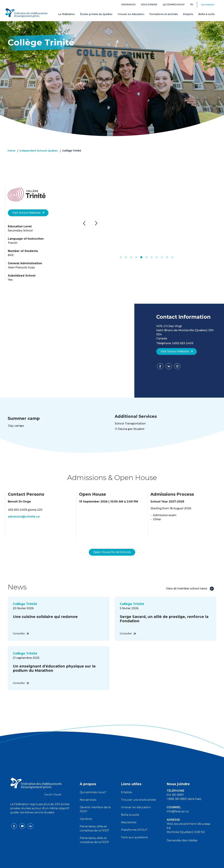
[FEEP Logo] (26, 12)
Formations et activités (164, 14)
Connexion (208, 5)
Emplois (188, 14)
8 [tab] (157, 257)
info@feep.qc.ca (178, 803)
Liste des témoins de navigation (149, 863)
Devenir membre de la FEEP (95, 801)
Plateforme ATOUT (134, 822)
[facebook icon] (14, 818)
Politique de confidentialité (112, 863)
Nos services (88, 792)
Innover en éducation (131, 14)
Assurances (128, 5)
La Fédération (66, 14)
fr (192, 5)
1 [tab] (121, 257)
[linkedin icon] (30, 818)
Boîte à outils (206, 14)
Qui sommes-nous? (174, 5)
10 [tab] (167, 257)
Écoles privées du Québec (96, 14)
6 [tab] (146, 257)
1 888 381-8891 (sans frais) (184, 791)
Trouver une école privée (139, 792)
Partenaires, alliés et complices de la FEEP (94, 820)
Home (11, 151)
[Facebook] (161, 367)
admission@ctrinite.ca (24, 517)
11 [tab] (172, 257)
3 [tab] (131, 257)
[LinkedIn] (169, 367)
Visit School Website (28, 213)
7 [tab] (152, 257)
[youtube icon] (23, 818)
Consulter (21, 625)
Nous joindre (149, 5)
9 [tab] (162, 257)
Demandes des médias (182, 832)
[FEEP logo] (36, 778)
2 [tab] (126, 257)
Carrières (86, 811)
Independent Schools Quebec (39, 151)
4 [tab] (136, 257)
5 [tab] (141, 257)
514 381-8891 (175, 787)
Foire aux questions (134, 829)
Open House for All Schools (112, 544)
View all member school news (190, 580)
